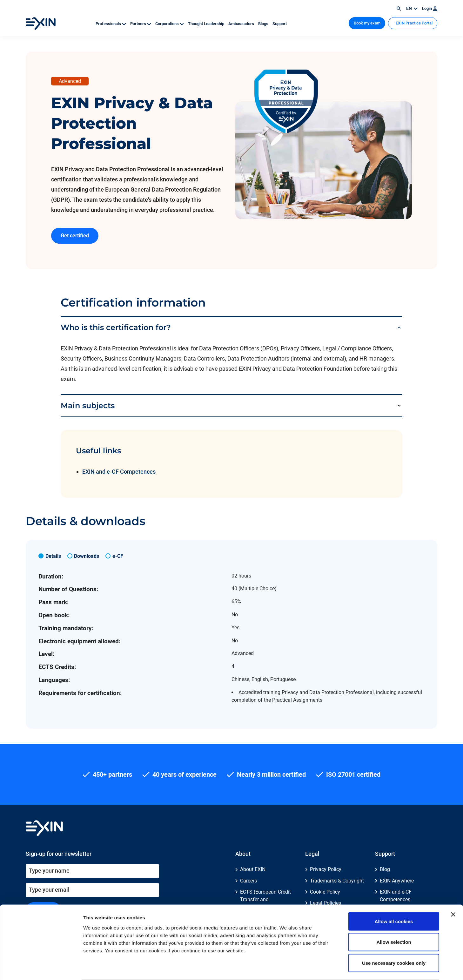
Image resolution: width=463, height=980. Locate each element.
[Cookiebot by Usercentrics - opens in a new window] (41, 968)
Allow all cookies (394, 897)
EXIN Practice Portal (414, 23)
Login (430, 8)
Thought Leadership (207, 24)
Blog (385, 869)
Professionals (111, 24)
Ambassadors (242, 24)
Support (280, 24)
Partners (141, 24)
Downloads (87, 556)
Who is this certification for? (116, 327)
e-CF (118, 556)
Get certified (75, 236)
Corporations (170, 24)
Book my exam (367, 23)
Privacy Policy (326, 869)
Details (53, 556)
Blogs (264, 24)
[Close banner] (453, 890)
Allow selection (394, 918)
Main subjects (88, 406)
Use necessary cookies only (394, 938)
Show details (333, 967)
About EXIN (253, 869)
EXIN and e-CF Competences (119, 472)
